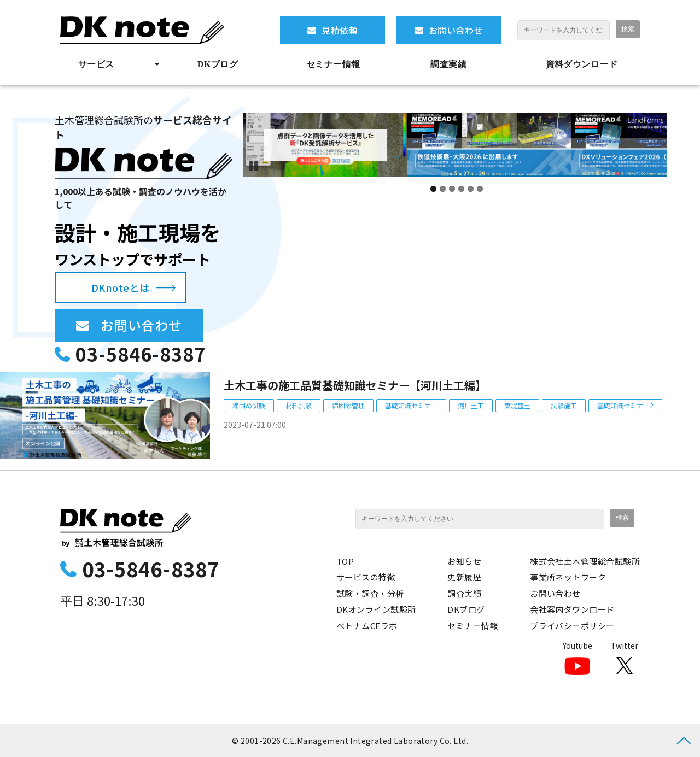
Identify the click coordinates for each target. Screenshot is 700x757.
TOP (345, 561)
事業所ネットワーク (568, 577)
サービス (96, 64)
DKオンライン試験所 (376, 609)
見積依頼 (340, 30)
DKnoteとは (121, 287)
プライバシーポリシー (572, 626)
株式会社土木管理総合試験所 (585, 561)
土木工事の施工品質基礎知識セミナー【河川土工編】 (355, 385)
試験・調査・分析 (370, 593)
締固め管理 (348, 405)
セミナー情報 (333, 64)
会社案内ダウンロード (572, 609)
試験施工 (564, 405)
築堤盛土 (517, 405)
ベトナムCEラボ (367, 626)
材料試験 (299, 405)
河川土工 (471, 405)
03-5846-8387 (141, 354)
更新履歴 (464, 577)
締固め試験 (249, 405)
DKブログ (218, 64)
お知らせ (464, 561)
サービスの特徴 (366, 577)
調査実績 (448, 64)
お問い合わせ (456, 30)
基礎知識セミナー (411, 405)
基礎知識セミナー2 (625, 405)
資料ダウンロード (582, 64)
